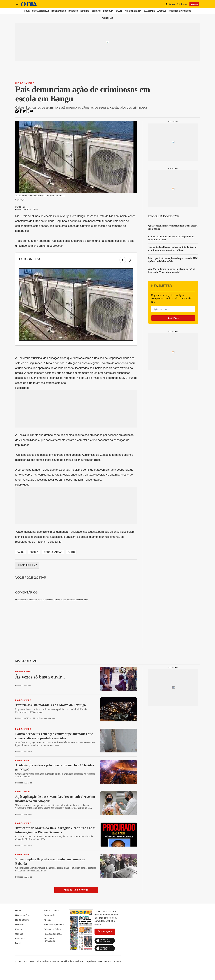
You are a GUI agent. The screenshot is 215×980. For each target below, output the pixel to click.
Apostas (162, 11)
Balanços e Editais (52, 929)
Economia (108, 11)
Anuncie (117, 961)
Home (27, 11)
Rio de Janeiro (59, 11)
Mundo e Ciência (133, 11)
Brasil (119, 11)
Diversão (73, 11)
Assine (194, 4)
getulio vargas (53, 552)
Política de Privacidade (49, 940)
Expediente (91, 961)
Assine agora (105, 931)
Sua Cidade (149, 11)
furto (71, 552)
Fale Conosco (105, 961)
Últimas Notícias (40, 11)
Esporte (85, 11)
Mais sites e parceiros (180, 11)
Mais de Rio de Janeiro (76, 890)
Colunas (96, 11)
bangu (21, 552)
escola (34, 552)
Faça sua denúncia (53, 934)
